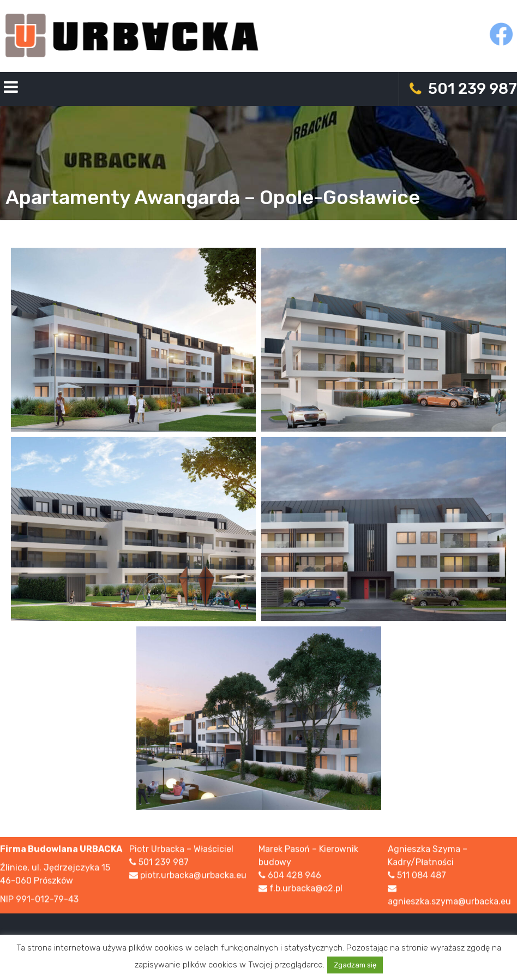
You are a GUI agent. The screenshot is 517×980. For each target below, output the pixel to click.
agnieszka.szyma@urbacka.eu (449, 902)
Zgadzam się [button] (355, 965)
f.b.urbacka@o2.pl (306, 889)
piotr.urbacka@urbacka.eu (193, 876)
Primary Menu (11, 89)
